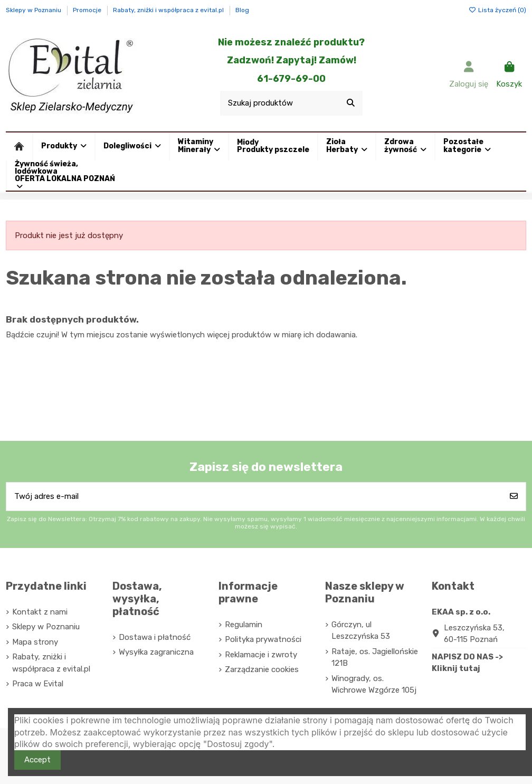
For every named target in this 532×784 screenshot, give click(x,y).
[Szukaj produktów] (351, 103)
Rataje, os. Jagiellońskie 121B (375, 658)
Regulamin (244, 625)
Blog (242, 10)
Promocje (88, 10)
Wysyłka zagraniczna (156, 652)
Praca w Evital (38, 684)
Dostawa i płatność (155, 637)
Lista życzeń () (497, 10)
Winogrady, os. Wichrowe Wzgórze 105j (374, 684)
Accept (37, 760)
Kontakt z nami (40, 612)
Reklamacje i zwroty (261, 655)
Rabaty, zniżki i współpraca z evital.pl (169, 10)
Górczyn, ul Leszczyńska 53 (361, 631)
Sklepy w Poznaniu (34, 10)
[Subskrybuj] (514, 497)
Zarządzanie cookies (262, 669)
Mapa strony (35, 642)
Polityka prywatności (263, 639)
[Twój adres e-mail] (254, 497)
